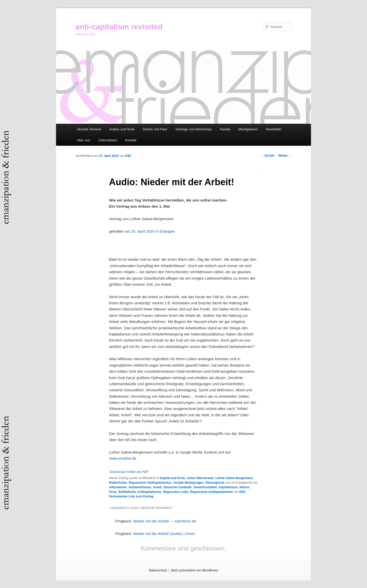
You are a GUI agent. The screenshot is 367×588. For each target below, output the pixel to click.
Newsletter (274, 129)
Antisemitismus (140, 487)
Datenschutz (158, 570)
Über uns (83, 140)
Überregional (215, 483)
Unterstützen (108, 140)
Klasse (244, 487)
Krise (113, 492)
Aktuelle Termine (89, 129)
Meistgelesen (248, 129)
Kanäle (225, 129)
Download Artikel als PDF (129, 472)
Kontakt (131, 140)
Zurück (267, 156)
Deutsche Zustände (178, 487)
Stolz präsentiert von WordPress (195, 570)
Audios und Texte (122, 129)
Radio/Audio (118, 483)
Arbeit (157, 487)
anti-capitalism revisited (119, 27)
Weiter (285, 156)
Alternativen (118, 487)
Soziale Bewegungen (188, 483)
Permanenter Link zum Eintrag (131, 496)
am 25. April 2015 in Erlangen (150, 231)
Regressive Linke (176, 492)
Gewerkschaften (205, 487)
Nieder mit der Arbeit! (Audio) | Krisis (164, 534)
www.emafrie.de (123, 458)
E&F (128, 156)
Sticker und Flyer (155, 129)
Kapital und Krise (172, 478)
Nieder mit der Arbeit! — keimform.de (165, 521)
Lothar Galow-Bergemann (234, 478)
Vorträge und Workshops (194, 129)
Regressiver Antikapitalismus (150, 483)
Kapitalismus (228, 487)
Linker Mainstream (200, 478)
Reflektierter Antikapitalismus (140, 492)
